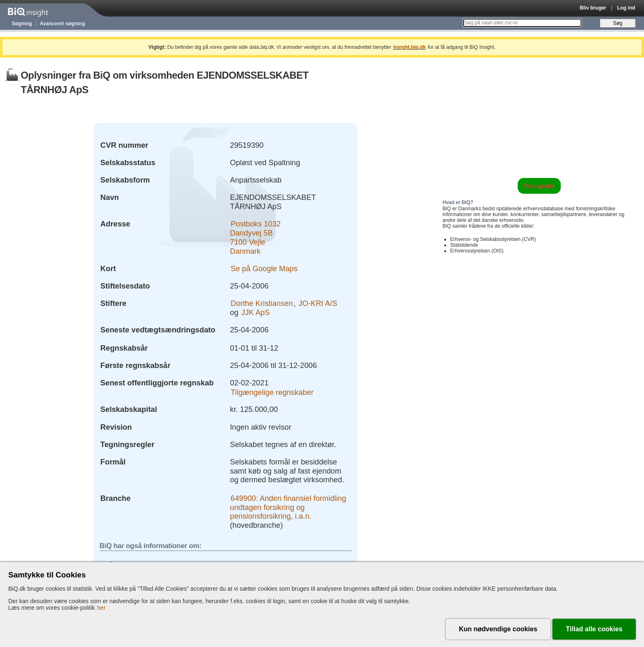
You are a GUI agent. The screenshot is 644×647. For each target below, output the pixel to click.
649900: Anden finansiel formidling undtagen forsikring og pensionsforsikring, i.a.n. (288, 507)
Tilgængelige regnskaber (272, 392)
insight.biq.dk (409, 47)
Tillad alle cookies (594, 629)
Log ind (626, 8)
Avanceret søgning (62, 24)
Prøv (539, 186)
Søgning (22, 24)
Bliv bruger (593, 8)
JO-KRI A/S (318, 303)
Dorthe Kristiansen (262, 303)
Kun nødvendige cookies (498, 629)
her (101, 608)
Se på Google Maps (264, 268)
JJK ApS (255, 312)
